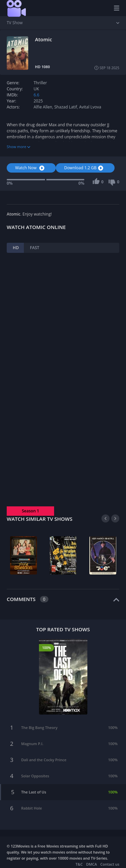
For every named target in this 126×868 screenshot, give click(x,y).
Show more (18, 147)
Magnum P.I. (32, 744)
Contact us (110, 864)
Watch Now (31, 168)
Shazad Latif (66, 107)
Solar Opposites (35, 776)
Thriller (40, 83)
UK (36, 89)
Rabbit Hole (32, 808)
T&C (79, 864)
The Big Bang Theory (39, 727)
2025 (38, 101)
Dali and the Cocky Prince (44, 760)
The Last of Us (34, 792)
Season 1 (30, 511)
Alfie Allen (43, 107)
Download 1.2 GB (85, 168)
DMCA (91, 864)
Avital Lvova (90, 107)
